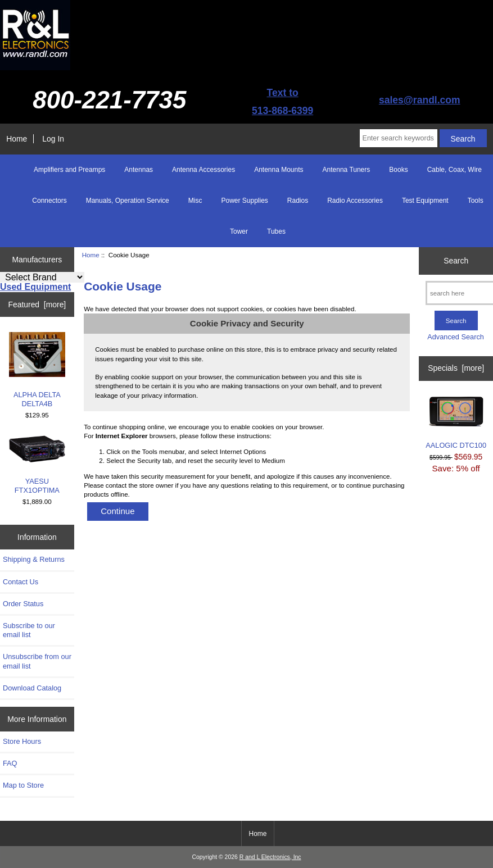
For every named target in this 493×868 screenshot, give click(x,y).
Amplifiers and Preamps (69, 170)
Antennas (139, 170)
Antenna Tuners (347, 170)
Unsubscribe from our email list (37, 661)
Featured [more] (37, 305)
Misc (195, 201)
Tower (239, 231)
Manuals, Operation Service (128, 201)
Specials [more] (456, 368)
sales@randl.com (420, 100)
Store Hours (22, 741)
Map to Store (23, 785)
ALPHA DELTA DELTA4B (37, 370)
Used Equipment (35, 287)
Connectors (49, 201)
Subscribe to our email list (29, 630)
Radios (298, 201)
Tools (476, 201)
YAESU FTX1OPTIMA (37, 465)
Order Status (23, 604)
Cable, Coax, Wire (454, 170)
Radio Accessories (355, 201)
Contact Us (21, 582)
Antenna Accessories (203, 170)
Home (17, 139)
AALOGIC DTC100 (456, 423)
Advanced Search (456, 337)
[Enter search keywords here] (399, 138)
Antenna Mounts (279, 170)
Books (398, 170)
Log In (53, 139)
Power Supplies (244, 201)
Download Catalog (32, 688)
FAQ (10, 763)
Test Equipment (425, 201)
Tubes (276, 231)
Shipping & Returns (34, 559)
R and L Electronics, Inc (270, 857)
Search (456, 261)
